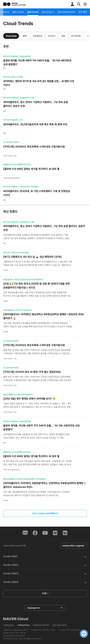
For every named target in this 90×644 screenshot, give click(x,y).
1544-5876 (20, 633)
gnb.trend (77, 12)
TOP (45, 594)
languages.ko (45, 608)
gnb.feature (10, 12)
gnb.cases (62, 12)
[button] (45, 556)
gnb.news (25, 12)
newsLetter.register (73, 546)
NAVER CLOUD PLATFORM (14, 4)
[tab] (45, 556)
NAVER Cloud (16, 619)
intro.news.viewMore (45, 513)
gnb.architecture (43, 12)
